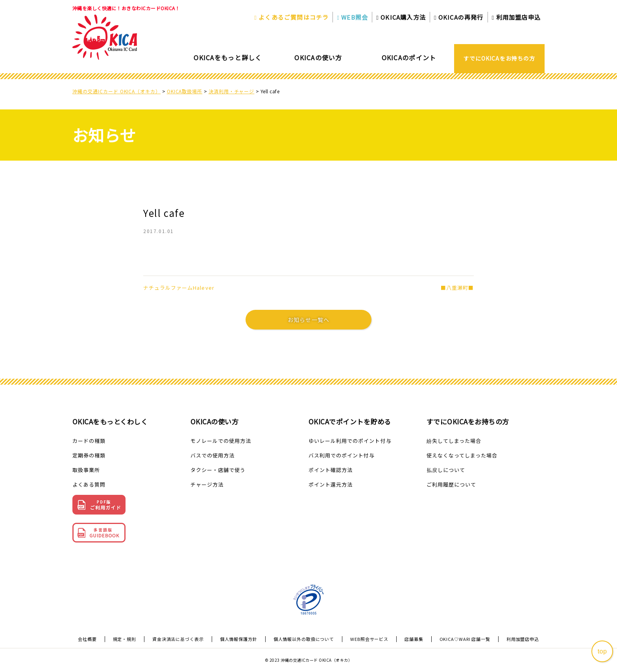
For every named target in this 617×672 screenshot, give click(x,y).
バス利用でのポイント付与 (342, 455)
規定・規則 (125, 639)
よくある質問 (89, 484)
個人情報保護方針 (239, 639)
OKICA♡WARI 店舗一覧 (465, 639)
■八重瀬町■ (457, 288)
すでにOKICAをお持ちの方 (500, 58)
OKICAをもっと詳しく (228, 57)
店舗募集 (414, 639)
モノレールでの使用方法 (221, 441)
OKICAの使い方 (318, 57)
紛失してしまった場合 (454, 441)
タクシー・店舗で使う (218, 470)
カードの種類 (89, 441)
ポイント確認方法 (331, 470)
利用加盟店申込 (516, 17)
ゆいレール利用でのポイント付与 (350, 441)
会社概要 (87, 639)
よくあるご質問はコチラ (291, 17)
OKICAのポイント (409, 57)
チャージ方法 (207, 484)
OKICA (401, 17)
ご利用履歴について (451, 484)
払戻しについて (446, 470)
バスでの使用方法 (212, 455)
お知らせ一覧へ (308, 320)
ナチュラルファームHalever (179, 288)
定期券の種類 (89, 455)
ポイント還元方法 (331, 484)
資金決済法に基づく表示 (178, 639)
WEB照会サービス (369, 639)
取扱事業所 (86, 470)
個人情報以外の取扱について (304, 639)
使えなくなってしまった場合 (462, 455)
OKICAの (459, 17)
